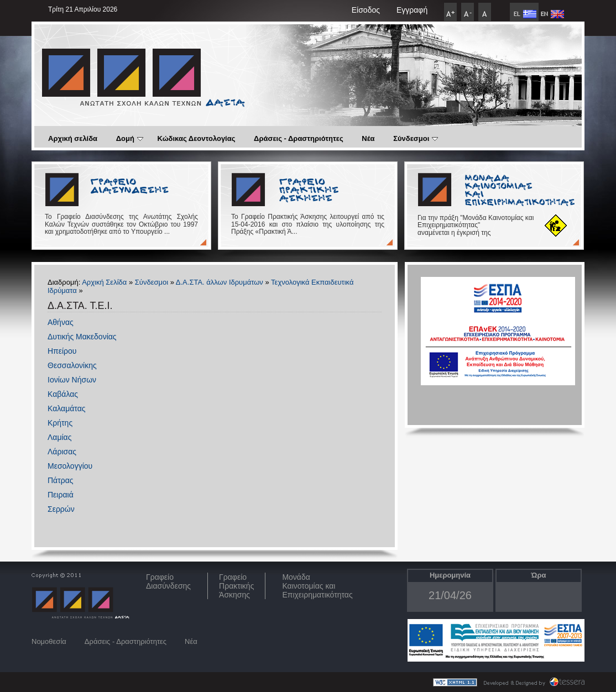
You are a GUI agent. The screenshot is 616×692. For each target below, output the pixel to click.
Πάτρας (61, 480)
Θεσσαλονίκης (72, 365)
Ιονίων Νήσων (72, 380)
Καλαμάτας (66, 408)
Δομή (130, 138)
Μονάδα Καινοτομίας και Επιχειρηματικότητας (317, 586)
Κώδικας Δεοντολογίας (197, 138)
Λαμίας (59, 437)
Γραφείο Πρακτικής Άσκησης (236, 586)
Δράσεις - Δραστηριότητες (299, 138)
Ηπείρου (62, 351)
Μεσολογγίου (70, 466)
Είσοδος (366, 10)
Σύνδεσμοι (416, 138)
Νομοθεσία (49, 641)
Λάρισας (62, 452)
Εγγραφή (412, 10)
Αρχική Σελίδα (104, 282)
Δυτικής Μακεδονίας (82, 337)
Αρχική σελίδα (73, 138)
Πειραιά (61, 495)
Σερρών (61, 509)
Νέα (368, 138)
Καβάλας (63, 394)
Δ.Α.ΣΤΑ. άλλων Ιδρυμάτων (220, 282)
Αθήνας (61, 322)
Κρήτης (60, 423)
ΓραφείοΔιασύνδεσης (168, 581)
